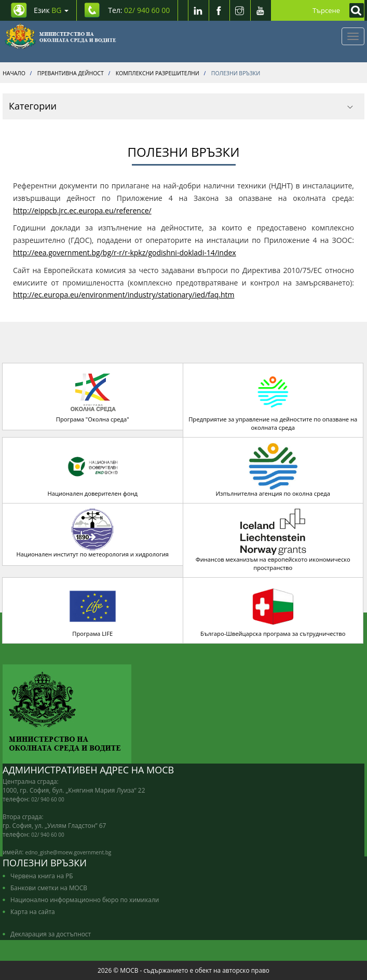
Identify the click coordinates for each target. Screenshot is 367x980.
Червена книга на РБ (42, 876)
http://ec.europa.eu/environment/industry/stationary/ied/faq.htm (124, 295)
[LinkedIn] (198, 10)
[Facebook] (219, 10)
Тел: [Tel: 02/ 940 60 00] (139, 10)
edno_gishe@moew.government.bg (69, 852)
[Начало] (60, 36)
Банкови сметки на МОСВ (49, 888)
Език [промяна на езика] (51, 10)
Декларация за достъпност (51, 934)
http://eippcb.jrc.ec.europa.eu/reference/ (82, 210)
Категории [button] (181, 106)
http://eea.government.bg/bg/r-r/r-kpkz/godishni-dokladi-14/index (125, 253)
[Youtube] (261, 10)
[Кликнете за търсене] (354, 10)
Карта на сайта (33, 911)
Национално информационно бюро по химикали (85, 900)
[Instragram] (240, 10)
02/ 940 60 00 (48, 799)
